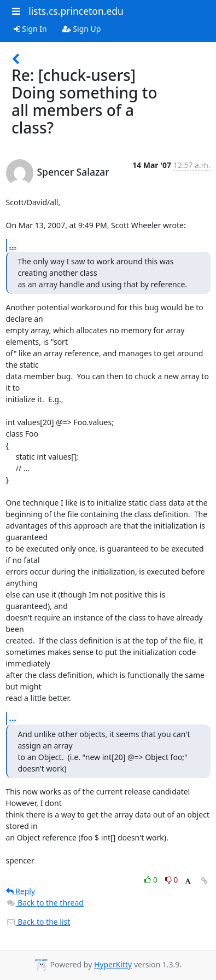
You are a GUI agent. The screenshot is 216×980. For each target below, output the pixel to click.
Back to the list (38, 922)
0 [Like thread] (152, 880)
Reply (21, 891)
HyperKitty (113, 965)
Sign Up (82, 29)
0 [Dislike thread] (172, 880)
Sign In (30, 29)
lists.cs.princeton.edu (76, 11)
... (13, 245)
